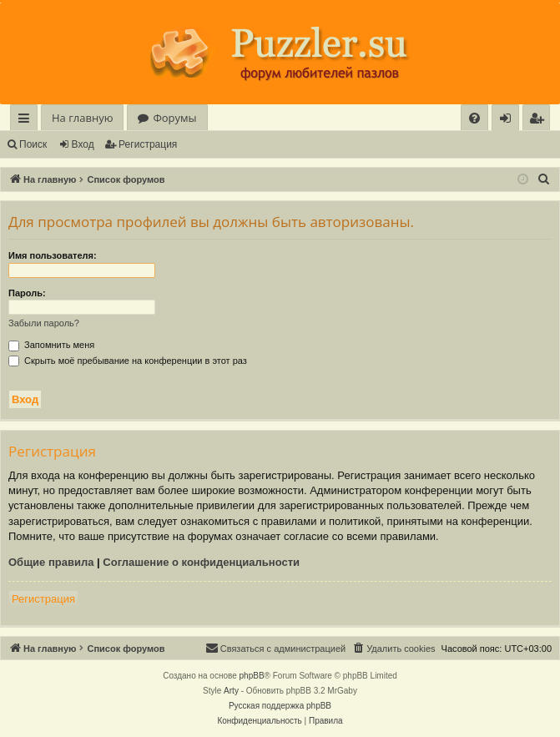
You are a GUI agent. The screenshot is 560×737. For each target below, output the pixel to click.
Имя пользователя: (53, 255)
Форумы (174, 118)
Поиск (33, 144)
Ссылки (27, 121)
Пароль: (27, 293)
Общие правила (51, 562)
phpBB (252, 676)
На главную (82, 118)
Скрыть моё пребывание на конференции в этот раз (128, 361)
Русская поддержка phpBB (280, 706)
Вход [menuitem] (509, 121)
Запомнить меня (51, 345)
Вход (83, 144)
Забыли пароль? (44, 323)
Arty (231, 691)
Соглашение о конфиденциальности (201, 562)
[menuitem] (474, 118)
